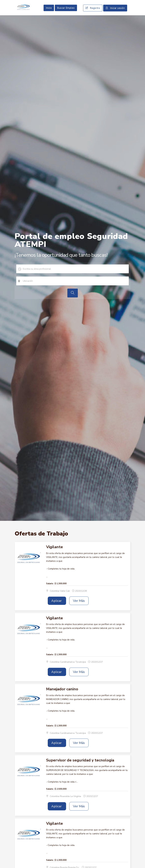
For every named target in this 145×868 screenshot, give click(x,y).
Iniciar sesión (115, 12)
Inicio (49, 12)
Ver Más (79, 609)
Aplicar (57, 609)
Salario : (50, 592)
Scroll (139, 860)
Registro (93, 12)
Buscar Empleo (66, 12)
